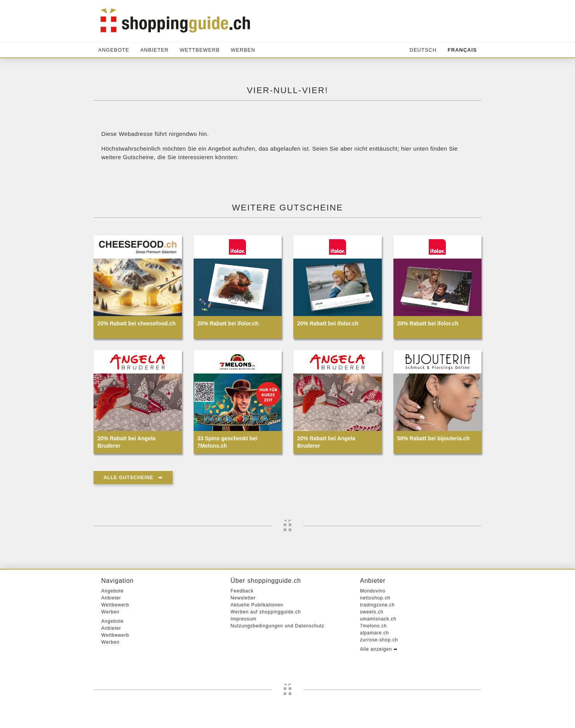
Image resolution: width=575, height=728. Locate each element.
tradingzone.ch (378, 605)
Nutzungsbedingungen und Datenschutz (277, 626)
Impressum (243, 619)
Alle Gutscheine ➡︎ (133, 478)
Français (462, 50)
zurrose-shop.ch (379, 640)
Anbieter (155, 50)
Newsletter (243, 598)
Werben (243, 50)
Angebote (114, 50)
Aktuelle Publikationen (257, 605)
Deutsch (423, 50)
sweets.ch (372, 612)
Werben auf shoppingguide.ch (266, 612)
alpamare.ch (375, 633)
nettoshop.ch (375, 598)
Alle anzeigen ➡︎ (379, 649)
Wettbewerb (200, 50)
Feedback (242, 591)
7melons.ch (373, 626)
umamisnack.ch (378, 619)
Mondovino (373, 591)
